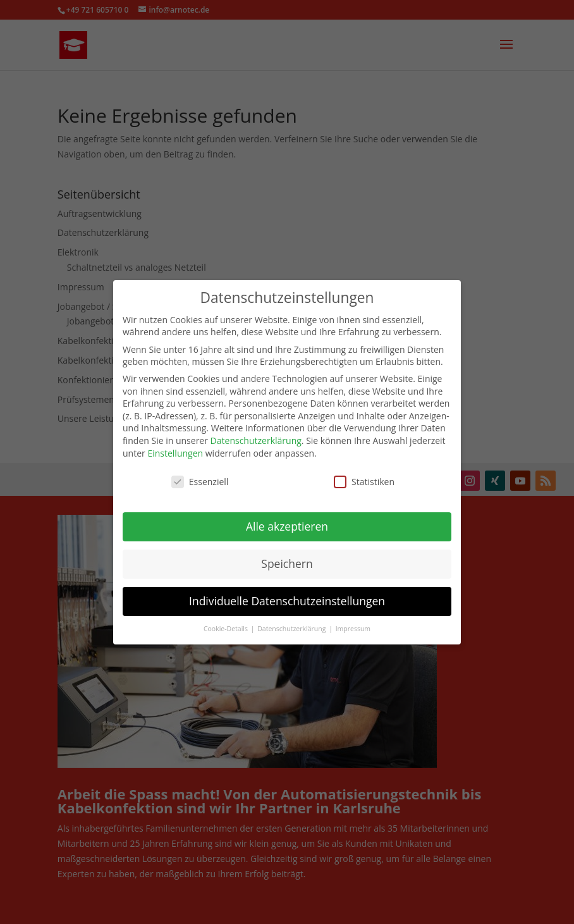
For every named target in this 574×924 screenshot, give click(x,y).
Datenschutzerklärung (256, 434)
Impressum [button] (353, 622)
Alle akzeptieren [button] (287, 521)
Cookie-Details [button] (227, 622)
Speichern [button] (287, 557)
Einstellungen (175, 447)
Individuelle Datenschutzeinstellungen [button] (287, 594)
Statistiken (364, 476)
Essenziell (200, 476)
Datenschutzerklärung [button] (292, 622)
